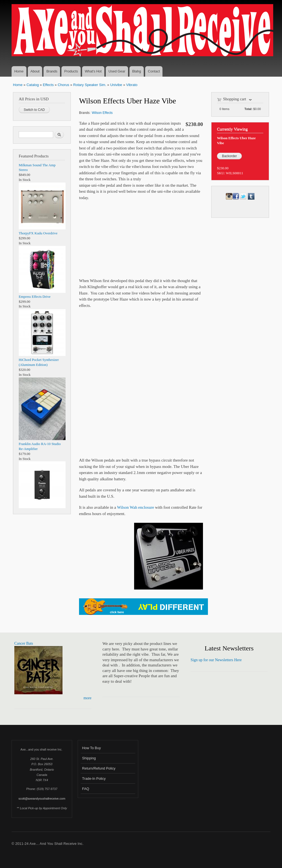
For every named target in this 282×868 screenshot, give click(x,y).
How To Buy (91, 748)
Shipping (89, 758)
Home (19, 71)
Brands (52, 71)
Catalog (33, 85)
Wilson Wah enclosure (135, 507)
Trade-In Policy (94, 779)
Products (71, 71)
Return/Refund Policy (99, 768)
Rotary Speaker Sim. (90, 85)
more (87, 698)
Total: (249, 109)
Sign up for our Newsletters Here (216, 660)
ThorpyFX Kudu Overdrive (38, 233)
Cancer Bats (24, 643)
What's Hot (93, 71)
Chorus (63, 85)
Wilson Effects (102, 113)
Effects (48, 85)
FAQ (86, 789)
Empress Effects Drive (35, 297)
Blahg (137, 71)
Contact (154, 71)
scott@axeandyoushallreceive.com (42, 799)
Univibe (116, 85)
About (35, 71)
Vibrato (132, 85)
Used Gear (117, 71)
